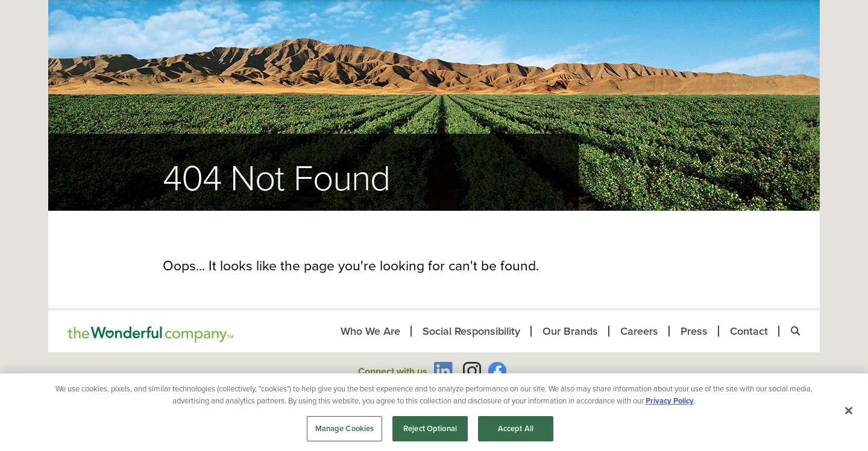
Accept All (516, 428)
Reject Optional (430, 428)
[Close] (849, 411)
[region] (434, 412)
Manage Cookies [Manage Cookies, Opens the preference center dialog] (345, 428)
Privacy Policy (670, 401)
